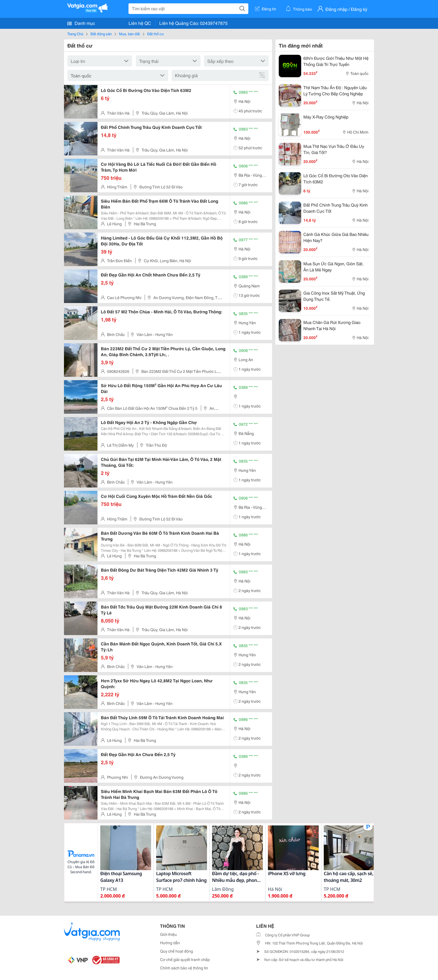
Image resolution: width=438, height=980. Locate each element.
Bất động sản (101, 34)
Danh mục (81, 23)
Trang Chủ (75, 34)
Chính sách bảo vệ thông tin (184, 968)
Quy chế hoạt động (177, 951)
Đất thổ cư (156, 34)
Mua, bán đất (129, 34)
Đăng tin (266, 9)
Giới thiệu (168, 934)
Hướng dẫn (170, 943)
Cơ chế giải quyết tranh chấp (185, 959)
